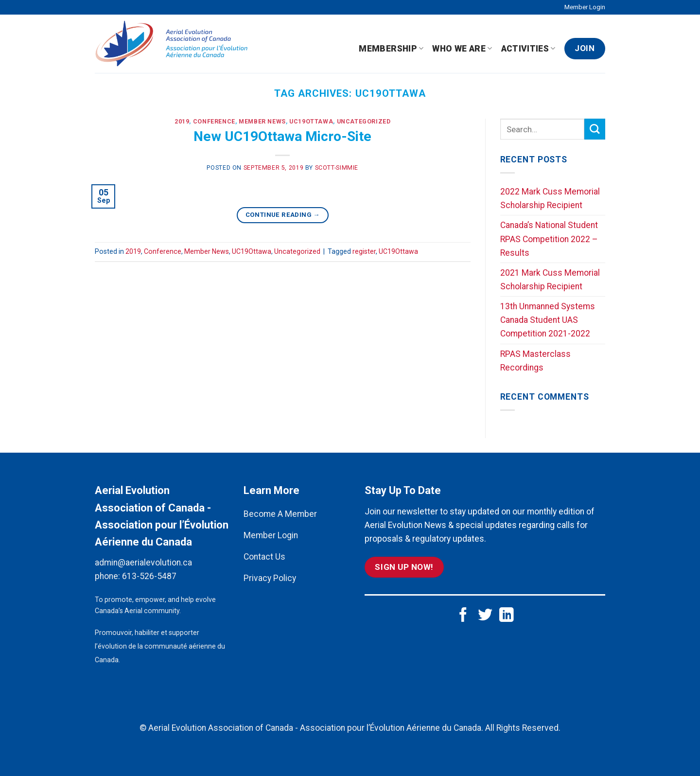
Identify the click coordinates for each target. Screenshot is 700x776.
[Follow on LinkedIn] (507, 616)
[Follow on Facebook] (463, 616)
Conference (214, 122)
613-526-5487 (149, 576)
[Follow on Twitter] (485, 616)
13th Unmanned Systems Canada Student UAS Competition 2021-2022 (548, 320)
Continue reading (283, 215)
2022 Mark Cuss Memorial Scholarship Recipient (550, 198)
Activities (528, 49)
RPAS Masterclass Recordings (535, 361)
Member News (262, 122)
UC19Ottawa (311, 122)
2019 (182, 122)
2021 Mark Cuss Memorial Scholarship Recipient (550, 280)
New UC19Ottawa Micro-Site (282, 136)
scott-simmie (337, 168)
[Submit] (595, 129)
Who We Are (462, 49)
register (364, 251)
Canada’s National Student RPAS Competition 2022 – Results (549, 239)
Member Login (585, 7)
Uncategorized (364, 122)
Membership (391, 49)
